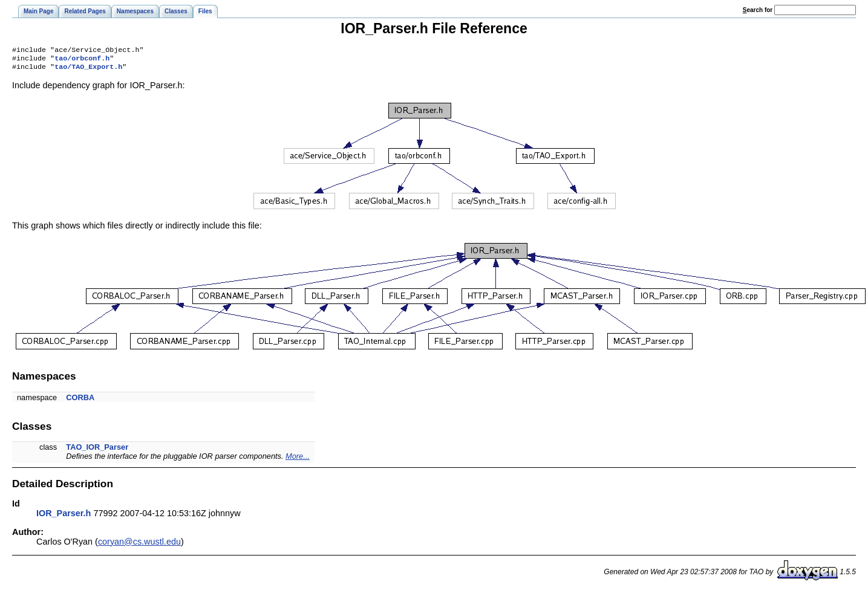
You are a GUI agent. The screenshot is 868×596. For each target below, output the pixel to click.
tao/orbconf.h (82, 60)
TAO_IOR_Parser (97, 451)
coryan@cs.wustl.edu (139, 545)
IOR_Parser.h (64, 517)
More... (298, 460)
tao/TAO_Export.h (88, 70)
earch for (758, 10)
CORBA (80, 401)
